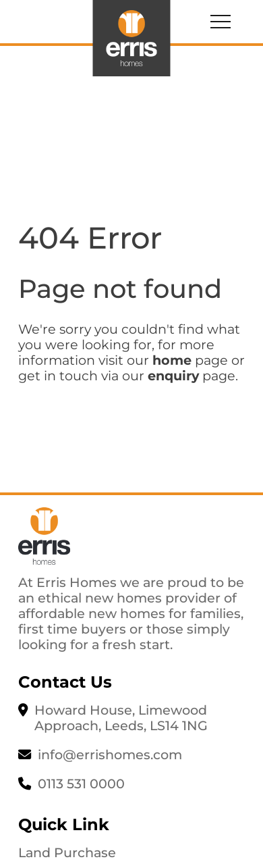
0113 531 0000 (81, 784)
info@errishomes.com (110, 755)
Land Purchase (67, 852)
